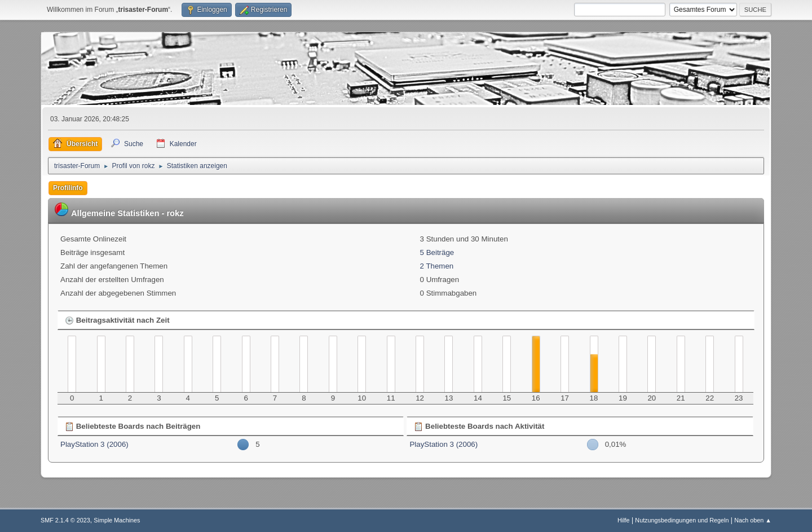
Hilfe (624, 520)
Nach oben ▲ (753, 520)
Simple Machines (117, 520)
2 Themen (437, 266)
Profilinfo (68, 188)
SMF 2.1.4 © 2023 (65, 520)
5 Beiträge (437, 252)
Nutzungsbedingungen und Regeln (682, 520)
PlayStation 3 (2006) (94, 444)
